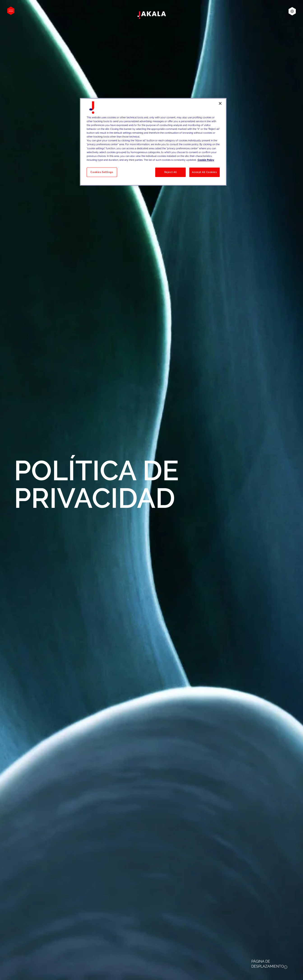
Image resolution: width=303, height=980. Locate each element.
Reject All (171, 172)
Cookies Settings (102, 172)
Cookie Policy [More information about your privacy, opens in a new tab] (206, 160)
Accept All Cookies (204, 172)
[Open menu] (11, 11)
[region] (153, 142)
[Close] (220, 103)
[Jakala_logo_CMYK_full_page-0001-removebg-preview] (152, 15)
